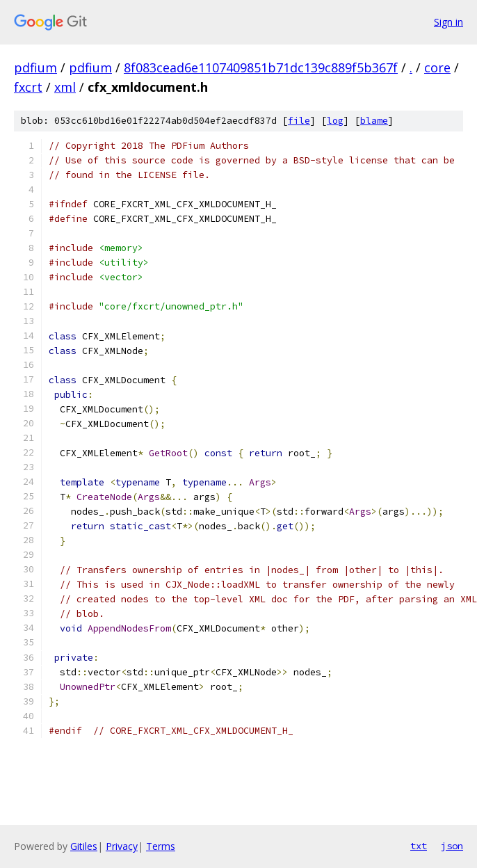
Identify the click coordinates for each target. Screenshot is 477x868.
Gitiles (84, 846)
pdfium (35, 67)
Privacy (122, 846)
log (335, 121)
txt (419, 846)
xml (65, 87)
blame (374, 121)
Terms (161, 846)
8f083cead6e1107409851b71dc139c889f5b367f (261, 67)
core (437, 67)
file (299, 121)
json (452, 846)
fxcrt (28, 87)
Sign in (448, 22)
